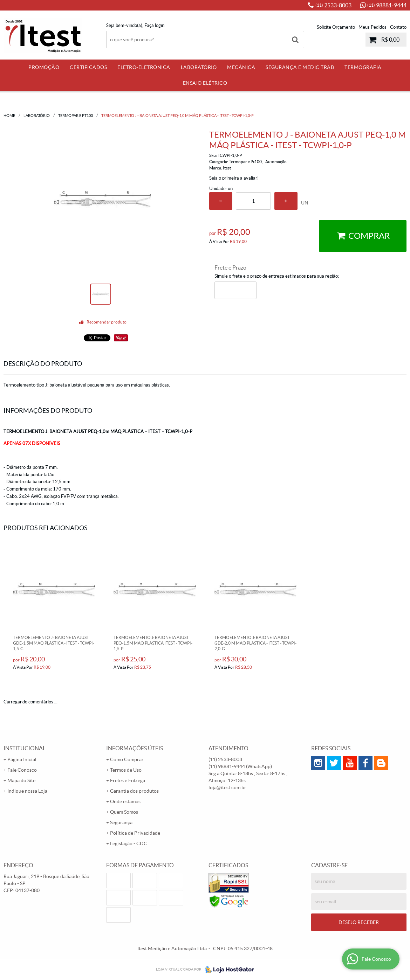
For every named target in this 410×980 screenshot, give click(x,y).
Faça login (154, 25)
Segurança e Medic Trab (300, 67)
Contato (398, 27)
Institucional (25, 748)
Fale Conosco (22, 770)
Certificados (88, 67)
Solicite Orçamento (336, 27)
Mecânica (241, 67)
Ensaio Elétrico (205, 83)
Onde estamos (125, 801)
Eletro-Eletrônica (144, 67)
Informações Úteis (135, 748)
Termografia (363, 67)
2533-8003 (333, 5)
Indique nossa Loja (27, 791)
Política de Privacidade (135, 833)
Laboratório (199, 67)
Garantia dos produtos (134, 791)
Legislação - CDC (129, 843)
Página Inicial (22, 759)
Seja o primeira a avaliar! (234, 178)
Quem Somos (124, 812)
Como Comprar (127, 759)
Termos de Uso (126, 770)
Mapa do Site (21, 780)
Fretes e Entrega (128, 780)
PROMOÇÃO (44, 67)
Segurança (121, 822)
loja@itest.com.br (227, 787)
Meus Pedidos (373, 27)
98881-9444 (387, 5)
